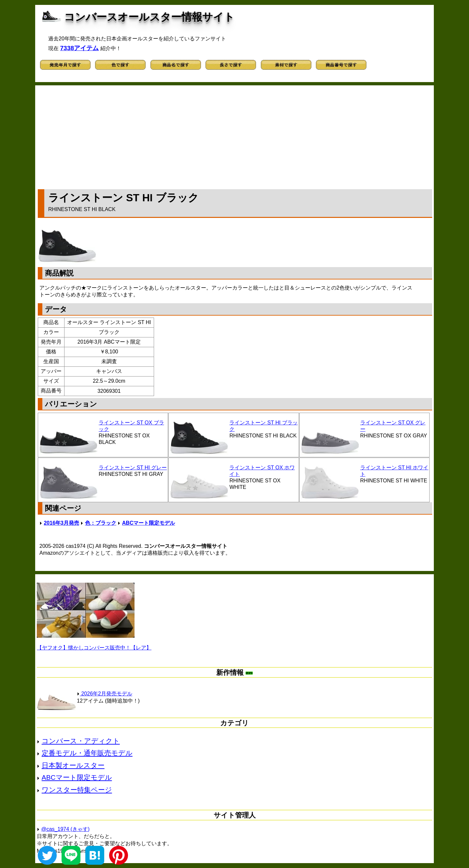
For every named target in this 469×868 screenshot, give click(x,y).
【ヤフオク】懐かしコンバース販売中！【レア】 (94, 648)
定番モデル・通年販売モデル (87, 753)
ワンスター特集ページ (77, 790)
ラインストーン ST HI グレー (133, 468)
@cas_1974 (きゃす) (65, 829)
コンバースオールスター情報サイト (149, 17)
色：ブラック (101, 523)
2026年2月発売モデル (105, 694)
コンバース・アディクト (81, 741)
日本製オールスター (73, 765)
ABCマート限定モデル (149, 523)
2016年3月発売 (61, 523)
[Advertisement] (235, 136)
